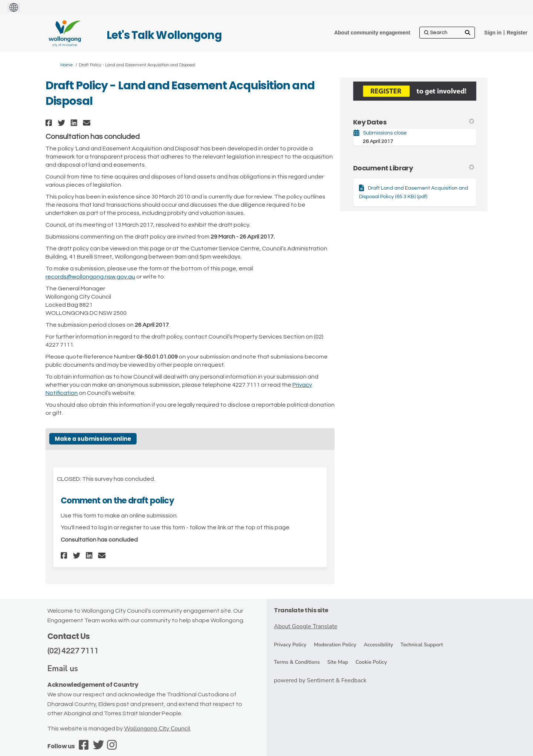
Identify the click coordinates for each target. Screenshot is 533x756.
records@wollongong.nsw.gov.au (90, 277)
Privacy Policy (290, 645)
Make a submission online (93, 439)
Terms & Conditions (297, 662)
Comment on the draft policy (117, 501)
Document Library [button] (414, 168)
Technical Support (422, 645)
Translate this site (301, 610)
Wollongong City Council (157, 729)
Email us (63, 669)
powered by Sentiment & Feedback (320, 680)
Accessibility (378, 645)
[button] (50, 123)
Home (67, 65)
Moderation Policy (335, 645)
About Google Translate (306, 626)
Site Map (338, 662)
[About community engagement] (372, 33)
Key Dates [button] (414, 122)
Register (517, 33)
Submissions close (385, 133)
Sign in (493, 33)
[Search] (447, 33)
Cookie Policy (371, 662)
